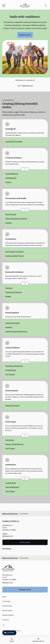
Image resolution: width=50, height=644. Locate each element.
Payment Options (8, 615)
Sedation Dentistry (12, 405)
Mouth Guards (11, 214)
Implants (9, 327)
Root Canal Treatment (14, 292)
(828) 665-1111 (28, 86)
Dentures (9, 288)
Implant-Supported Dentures (16, 331)
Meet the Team (7, 606)
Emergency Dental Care (14, 366)
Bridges (8, 296)
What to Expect (7, 610)
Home (4, 597)
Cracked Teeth (11, 370)
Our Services (6, 601)
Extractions (10, 440)
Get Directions (25, 542)
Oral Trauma (10, 374)
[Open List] (25, 169)
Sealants (9, 223)
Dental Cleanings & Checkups (16, 218)
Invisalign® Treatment (14, 141)
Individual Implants (13, 323)
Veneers (8, 182)
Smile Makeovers (12, 174)
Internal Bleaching (12, 487)
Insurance (6, 620)
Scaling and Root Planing (15, 256)
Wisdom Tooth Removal (14, 444)
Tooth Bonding (11, 178)
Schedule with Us (25, 35)
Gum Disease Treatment (14, 252)
